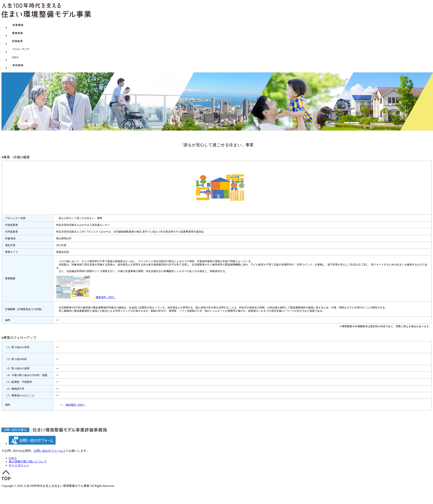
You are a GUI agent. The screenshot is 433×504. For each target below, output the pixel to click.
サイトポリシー (19, 465)
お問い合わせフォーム (48, 451)
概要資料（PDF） (106, 297)
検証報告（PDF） (76, 405)
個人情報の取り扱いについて (28, 461)
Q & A (13, 458)
